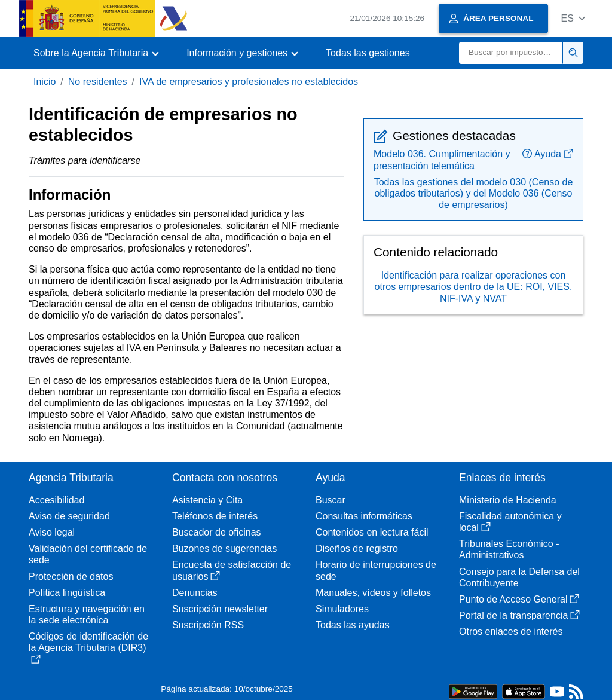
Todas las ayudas (353, 625)
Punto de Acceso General (519, 599)
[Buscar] (511, 53)
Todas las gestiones (368, 53)
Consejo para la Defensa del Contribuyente (519, 577)
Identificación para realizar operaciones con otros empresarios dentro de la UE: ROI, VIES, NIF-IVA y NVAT (474, 287)
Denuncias (195, 593)
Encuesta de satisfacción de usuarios (232, 570)
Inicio (45, 82)
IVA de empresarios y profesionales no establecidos (249, 82)
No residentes (98, 82)
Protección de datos (71, 577)
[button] (573, 18)
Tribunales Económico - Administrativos (509, 549)
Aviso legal (52, 532)
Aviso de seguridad (69, 516)
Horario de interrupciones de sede (376, 570)
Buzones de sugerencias (224, 548)
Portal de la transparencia (519, 615)
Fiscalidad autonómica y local (510, 522)
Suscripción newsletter (220, 609)
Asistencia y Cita (207, 500)
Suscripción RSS (208, 625)
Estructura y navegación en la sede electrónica (87, 615)
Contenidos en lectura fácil (372, 532)
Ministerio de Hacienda (508, 500)
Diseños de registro (357, 548)
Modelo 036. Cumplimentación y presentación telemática (442, 160)
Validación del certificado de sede (88, 554)
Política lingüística (67, 593)
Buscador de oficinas (217, 532)
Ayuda (548, 154)
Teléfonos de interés (215, 516)
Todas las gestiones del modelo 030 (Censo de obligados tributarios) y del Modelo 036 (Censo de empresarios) (474, 193)
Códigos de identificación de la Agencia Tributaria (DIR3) (88, 647)
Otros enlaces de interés (511, 632)
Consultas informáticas (364, 516)
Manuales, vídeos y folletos (373, 593)
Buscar (331, 500)
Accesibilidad (56, 500)
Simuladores (342, 609)
